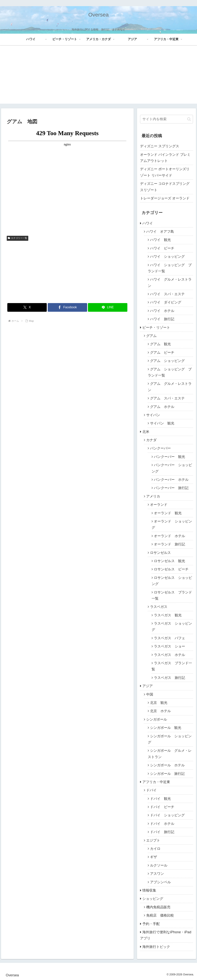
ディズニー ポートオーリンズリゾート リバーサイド (165, 172)
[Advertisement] (98, 77)
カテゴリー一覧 (18, 238)
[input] (166, 119)
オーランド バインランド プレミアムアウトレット (165, 158)
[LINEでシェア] (108, 307)
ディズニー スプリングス (160, 146)
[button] (189, 119)
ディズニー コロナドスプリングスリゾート (165, 187)
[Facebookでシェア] (67, 307)
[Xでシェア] (27, 307)
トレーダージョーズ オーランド (165, 198)
